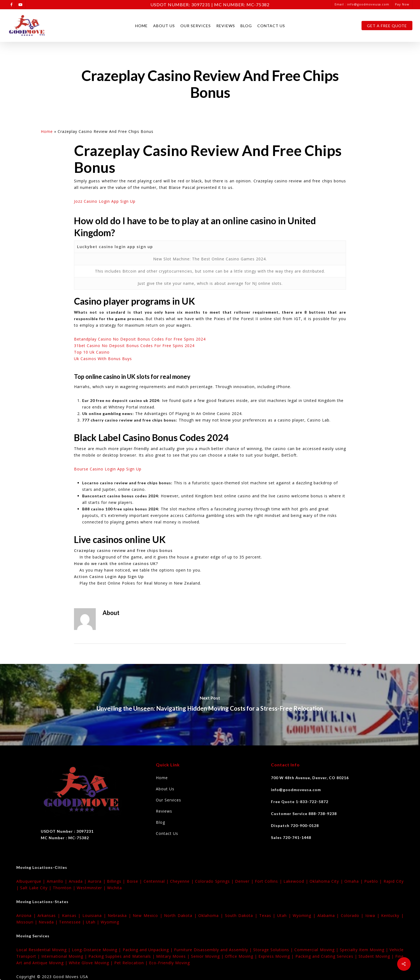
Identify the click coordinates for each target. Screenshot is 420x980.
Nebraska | (120, 915)
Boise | (135, 881)
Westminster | (92, 888)
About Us (164, 26)
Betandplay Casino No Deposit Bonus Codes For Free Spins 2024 (140, 339)
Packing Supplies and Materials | (122, 956)
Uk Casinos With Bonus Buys (103, 359)
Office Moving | (242, 956)
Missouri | (27, 922)
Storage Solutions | (274, 950)
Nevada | (49, 922)
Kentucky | (392, 915)
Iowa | (373, 915)
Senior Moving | (208, 956)
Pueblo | (374, 881)
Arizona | (27, 915)
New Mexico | (148, 915)
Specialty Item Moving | (365, 950)
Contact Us (271, 26)
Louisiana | (95, 915)
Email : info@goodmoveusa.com (362, 4)
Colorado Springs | (215, 881)
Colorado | (353, 915)
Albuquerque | (32, 881)
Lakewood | (297, 881)
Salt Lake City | (36, 888)
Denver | (245, 881)
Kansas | (72, 915)
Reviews (226, 26)
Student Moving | (377, 956)
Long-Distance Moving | (97, 950)
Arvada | (78, 881)
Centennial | (157, 881)
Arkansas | (50, 915)
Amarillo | (58, 881)
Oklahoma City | (327, 881)
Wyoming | (305, 915)
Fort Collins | (269, 881)
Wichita (115, 888)
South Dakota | (242, 915)
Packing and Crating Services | (327, 956)
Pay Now (402, 4)
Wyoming (110, 922)
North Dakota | (181, 915)
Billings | (117, 881)
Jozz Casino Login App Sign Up (105, 201)
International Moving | (65, 956)
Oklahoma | (211, 915)
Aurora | (97, 881)
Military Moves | (174, 956)
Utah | (285, 915)
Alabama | (329, 915)
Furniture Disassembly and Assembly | (214, 950)
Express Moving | (277, 956)
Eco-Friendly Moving (169, 963)
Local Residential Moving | (44, 950)
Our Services (196, 26)
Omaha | (354, 881)
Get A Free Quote (387, 26)
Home (141, 26)
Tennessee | (72, 922)
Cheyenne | (183, 881)
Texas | (268, 915)
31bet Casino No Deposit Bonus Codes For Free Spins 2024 (134, 346)
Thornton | (65, 888)
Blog (246, 26)
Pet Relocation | (132, 963)
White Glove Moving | (92, 963)
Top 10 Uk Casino (92, 352)
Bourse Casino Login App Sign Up (108, 469)
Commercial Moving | (317, 950)
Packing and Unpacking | (148, 950)
